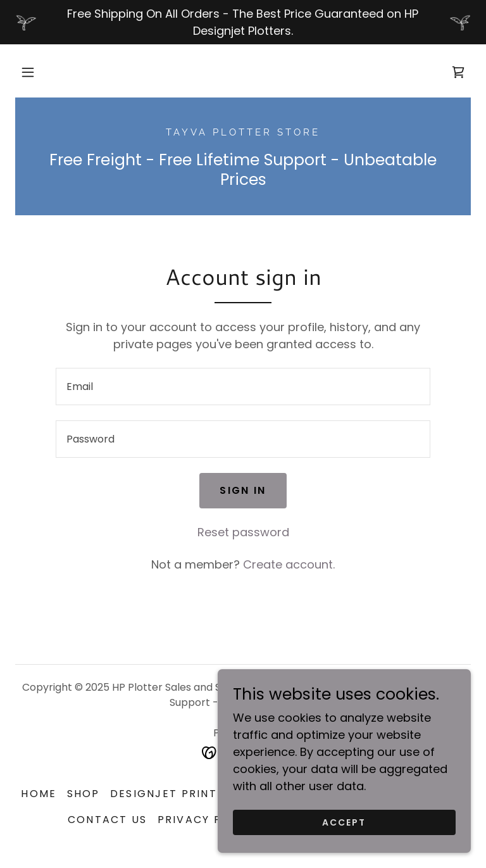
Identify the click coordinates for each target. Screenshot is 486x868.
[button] (28, 72)
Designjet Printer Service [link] (198, 794)
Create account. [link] (289, 564)
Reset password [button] (243, 532)
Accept (344, 822)
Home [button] (39, 794)
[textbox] (243, 387)
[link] (458, 72)
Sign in (243, 490)
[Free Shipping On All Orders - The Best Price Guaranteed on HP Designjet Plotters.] (243, 22)
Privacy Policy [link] (208, 820)
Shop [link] (84, 794)
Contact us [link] (108, 820)
